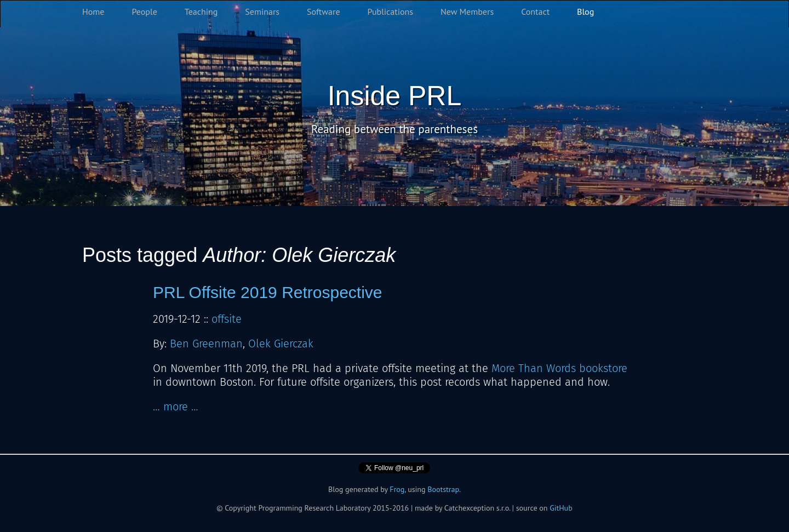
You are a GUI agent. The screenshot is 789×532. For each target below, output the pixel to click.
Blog (585, 12)
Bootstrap (443, 489)
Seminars (262, 12)
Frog (397, 489)
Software (323, 12)
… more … (176, 407)
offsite (227, 319)
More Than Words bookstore (559, 368)
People (144, 12)
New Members (467, 12)
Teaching (201, 12)
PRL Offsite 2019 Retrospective (268, 292)
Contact (535, 12)
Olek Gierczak (281, 344)
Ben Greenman (206, 344)
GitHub (561, 508)
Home (93, 12)
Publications (391, 12)
